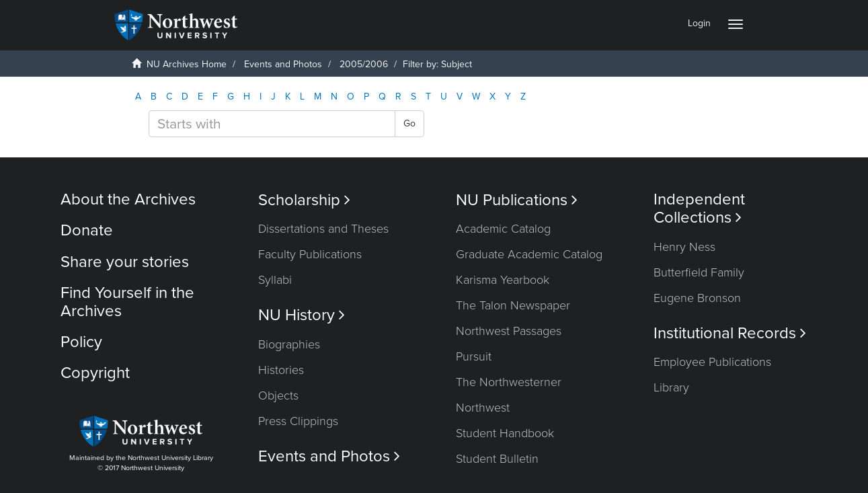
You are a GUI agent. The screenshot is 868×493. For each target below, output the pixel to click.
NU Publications (517, 200)
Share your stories (125, 262)
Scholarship (304, 200)
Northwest (483, 408)
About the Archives (128, 199)
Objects (278, 395)
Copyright (95, 373)
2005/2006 (364, 64)
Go (409, 123)
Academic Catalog (503, 229)
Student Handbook (505, 433)
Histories (281, 370)
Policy (81, 342)
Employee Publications (712, 362)
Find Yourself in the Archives (127, 302)
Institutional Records (730, 333)
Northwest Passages (509, 331)
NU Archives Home (187, 64)
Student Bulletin (497, 459)
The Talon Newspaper (513, 305)
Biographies (289, 344)
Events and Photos (283, 64)
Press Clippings (298, 421)
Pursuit (474, 356)
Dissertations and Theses (323, 229)
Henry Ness (684, 247)
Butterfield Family (699, 272)
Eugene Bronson (697, 298)
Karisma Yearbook (503, 280)
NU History (302, 315)
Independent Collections (699, 208)
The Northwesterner (509, 382)
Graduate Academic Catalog (529, 254)
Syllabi (275, 280)
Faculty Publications (310, 254)
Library (671, 387)
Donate (87, 230)
